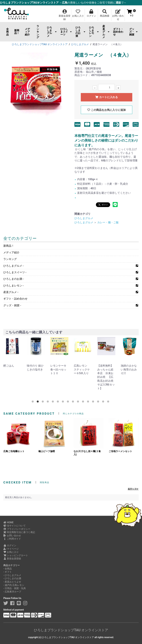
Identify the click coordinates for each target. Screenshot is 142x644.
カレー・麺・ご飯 (108, 222)
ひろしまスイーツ (66, 32)
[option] (36, 86)
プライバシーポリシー (17, 529)
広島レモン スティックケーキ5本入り (82, 369)
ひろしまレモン (94, 32)
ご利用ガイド (12, 539)
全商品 (7, 32)
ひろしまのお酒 (80, 32)
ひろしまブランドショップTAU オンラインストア (71, 630)
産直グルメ (106, 32)
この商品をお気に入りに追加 (106, 110)
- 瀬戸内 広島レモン (14, 585)
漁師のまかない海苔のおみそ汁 (129, 369)
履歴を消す (133, 489)
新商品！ (17, 32)
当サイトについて (15, 526)
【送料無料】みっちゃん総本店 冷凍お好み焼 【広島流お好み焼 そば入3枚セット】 (107, 377)
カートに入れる (106, 97)
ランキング (38, 32)
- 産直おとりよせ (12, 582)
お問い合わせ (12, 536)
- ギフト (8, 572)
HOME (8, 522)
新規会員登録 (12, 559)
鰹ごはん (9, 366)
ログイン (10, 545)
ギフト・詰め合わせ (118, 32)
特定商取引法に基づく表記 (19, 532)
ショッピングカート (16, 555)
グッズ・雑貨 (133, 32)
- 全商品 (8, 569)
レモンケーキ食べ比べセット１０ (58, 369)
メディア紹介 (27, 32)
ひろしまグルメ (52, 32)
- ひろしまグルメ (12, 575)
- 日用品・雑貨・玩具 (15, 588)
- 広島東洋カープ (12, 592)
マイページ (11, 549)
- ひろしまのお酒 (12, 578)
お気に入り (11, 552)
